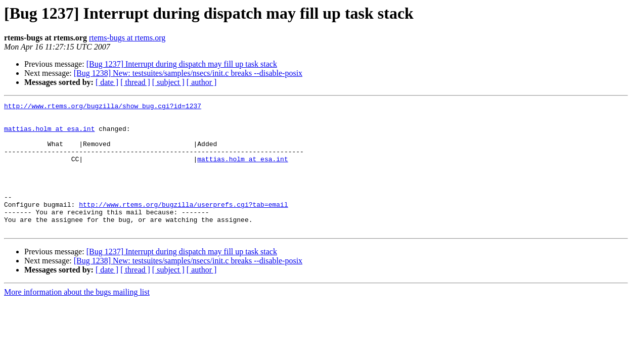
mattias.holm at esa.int (49, 134)
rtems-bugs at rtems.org (127, 38)
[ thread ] (135, 82)
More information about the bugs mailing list (77, 318)
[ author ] (202, 82)
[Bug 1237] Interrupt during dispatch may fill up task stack (182, 64)
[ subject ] (168, 82)
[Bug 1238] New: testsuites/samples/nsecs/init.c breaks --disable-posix (188, 73)
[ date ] (107, 82)
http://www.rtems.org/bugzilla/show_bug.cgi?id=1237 (103, 107)
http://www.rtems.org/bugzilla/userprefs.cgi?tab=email (183, 225)
